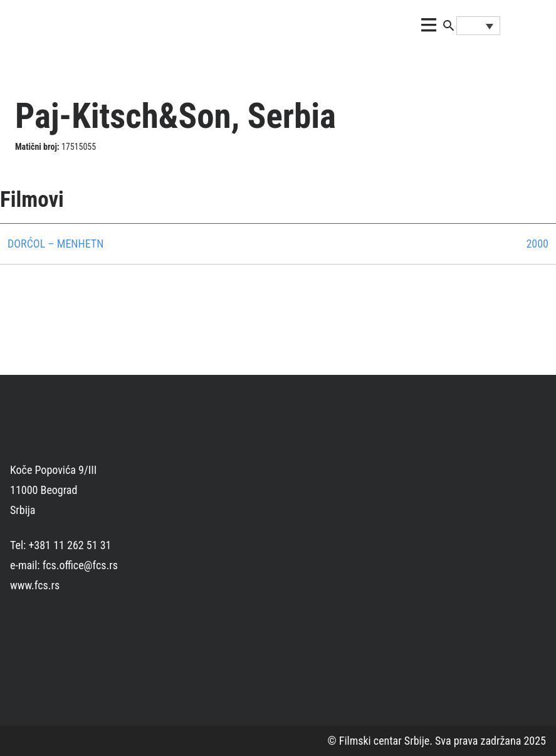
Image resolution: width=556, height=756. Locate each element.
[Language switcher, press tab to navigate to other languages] (478, 26)
